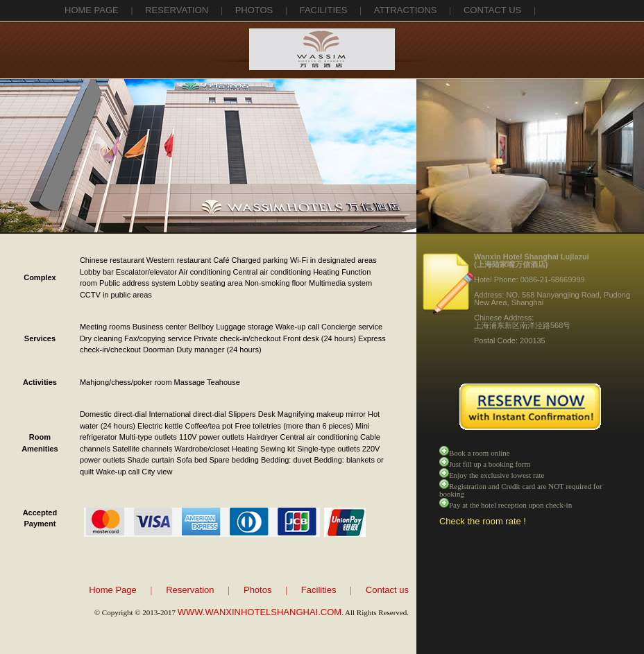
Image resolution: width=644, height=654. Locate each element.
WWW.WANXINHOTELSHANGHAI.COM (260, 612)
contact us (492, 10)
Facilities (319, 590)
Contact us (387, 590)
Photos (257, 590)
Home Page (92, 10)
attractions (406, 10)
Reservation (190, 590)
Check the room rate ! (483, 521)
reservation (177, 10)
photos (254, 10)
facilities (324, 10)
